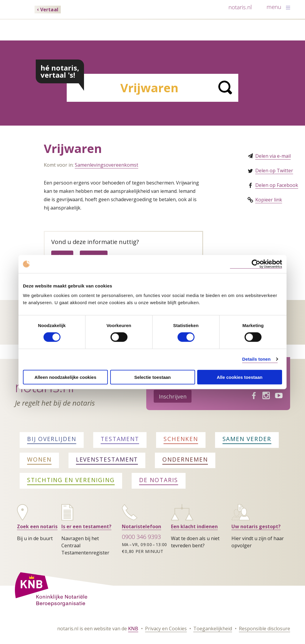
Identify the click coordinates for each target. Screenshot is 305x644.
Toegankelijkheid (213, 629)
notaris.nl (240, 7)
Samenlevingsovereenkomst (106, 165)
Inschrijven (173, 396)
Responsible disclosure (264, 629)
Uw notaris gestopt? (256, 526)
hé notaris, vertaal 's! (60, 71)
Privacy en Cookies (166, 629)
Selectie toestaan (153, 377)
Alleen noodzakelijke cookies (66, 377)
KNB (133, 629)
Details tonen (256, 359)
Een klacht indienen (194, 526)
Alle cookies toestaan (240, 377)
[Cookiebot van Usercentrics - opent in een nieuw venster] (256, 264)
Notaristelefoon (141, 526)
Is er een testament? (86, 526)
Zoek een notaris (37, 526)
